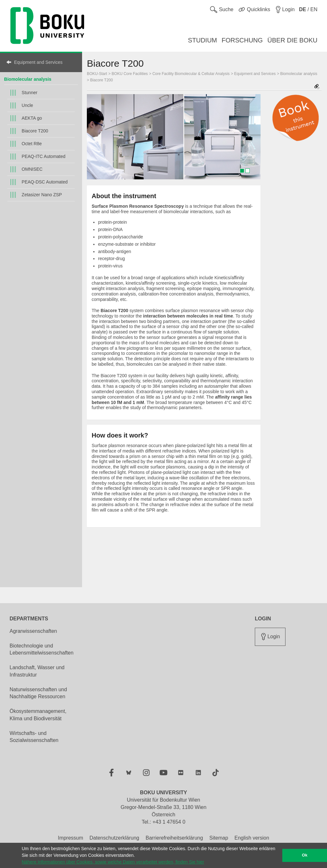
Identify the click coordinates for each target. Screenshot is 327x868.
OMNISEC (32, 169)
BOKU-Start (97, 74)
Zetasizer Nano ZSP (42, 195)
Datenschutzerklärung (114, 838)
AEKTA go (32, 118)
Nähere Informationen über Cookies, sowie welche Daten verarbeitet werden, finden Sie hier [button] (113, 862)
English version (252, 838)
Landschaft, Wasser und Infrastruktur (37, 671)
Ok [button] (305, 855)
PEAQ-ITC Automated (44, 156)
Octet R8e (32, 144)
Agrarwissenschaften (33, 631)
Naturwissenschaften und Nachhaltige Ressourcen (38, 693)
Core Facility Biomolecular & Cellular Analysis (191, 74)
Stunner (30, 93)
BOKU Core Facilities (130, 74)
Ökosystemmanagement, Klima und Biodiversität (38, 715)
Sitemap (219, 838)
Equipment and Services (38, 62)
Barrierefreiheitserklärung (174, 838)
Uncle (27, 105)
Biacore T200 (35, 131)
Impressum (70, 838)
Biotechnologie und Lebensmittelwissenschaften (42, 649)
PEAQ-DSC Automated (45, 182)
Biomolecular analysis (28, 79)
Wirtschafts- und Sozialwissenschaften (34, 737)
